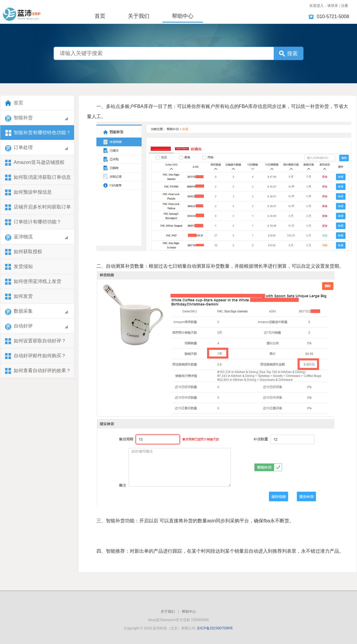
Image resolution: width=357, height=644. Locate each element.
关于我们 (139, 16)
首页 (100, 16)
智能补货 (37, 118)
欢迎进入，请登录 (324, 6)
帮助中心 (183, 16)
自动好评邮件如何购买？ (35, 356)
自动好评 (37, 326)
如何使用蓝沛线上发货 (33, 282)
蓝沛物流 (37, 237)
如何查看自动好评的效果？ (38, 371)
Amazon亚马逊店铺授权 (35, 163)
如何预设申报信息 (28, 193)
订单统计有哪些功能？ (33, 222)
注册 (345, 6)
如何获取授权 (24, 252)
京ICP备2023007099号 (215, 628)
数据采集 (37, 312)
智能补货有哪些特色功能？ (38, 133)
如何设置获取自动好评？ (35, 341)
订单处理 (37, 148)
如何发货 (19, 297)
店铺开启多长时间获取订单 (38, 207)
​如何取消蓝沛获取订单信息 (38, 178)
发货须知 (19, 267)
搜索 (292, 54)
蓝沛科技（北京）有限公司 (42, 11)
